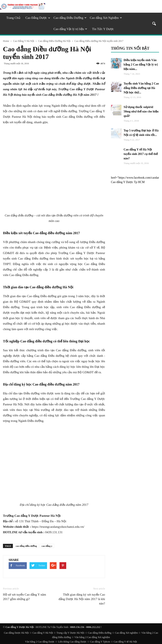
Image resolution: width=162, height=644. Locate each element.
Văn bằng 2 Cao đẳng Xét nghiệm (92, 637)
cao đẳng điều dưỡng (26, 546)
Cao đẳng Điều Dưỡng (70, 18)
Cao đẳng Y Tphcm (100, 642)
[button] (154, 24)
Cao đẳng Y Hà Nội (43, 633)
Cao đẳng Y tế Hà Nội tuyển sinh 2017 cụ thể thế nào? (141, 154)
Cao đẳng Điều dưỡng (100, 633)
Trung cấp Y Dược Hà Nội (70, 633)
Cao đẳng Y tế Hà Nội (125, 642)
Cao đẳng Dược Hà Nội (16, 633)
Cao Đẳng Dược (38, 18)
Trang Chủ (13, 18)
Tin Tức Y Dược (103, 29)
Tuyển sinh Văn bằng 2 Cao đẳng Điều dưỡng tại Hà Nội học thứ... (141, 88)
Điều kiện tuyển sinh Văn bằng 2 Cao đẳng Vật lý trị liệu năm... (141, 65)
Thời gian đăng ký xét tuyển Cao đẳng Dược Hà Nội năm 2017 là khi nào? (82, 599)
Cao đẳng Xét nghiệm (126, 633)
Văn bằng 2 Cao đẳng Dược (40, 642)
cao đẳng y (47, 546)
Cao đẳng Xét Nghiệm (106, 18)
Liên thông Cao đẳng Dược (72, 642)
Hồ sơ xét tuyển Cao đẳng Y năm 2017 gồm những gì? (24, 597)
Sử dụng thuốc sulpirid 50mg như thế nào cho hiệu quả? (141, 111)
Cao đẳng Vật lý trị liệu (70, 29)
